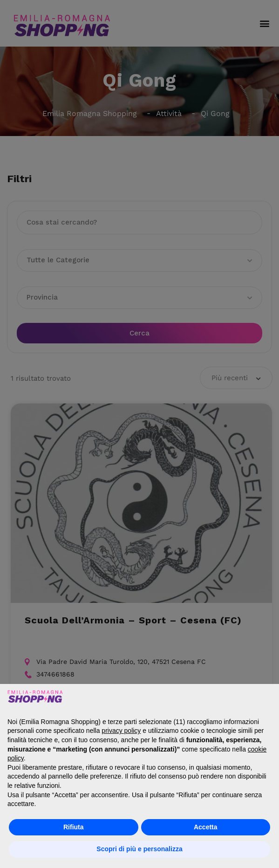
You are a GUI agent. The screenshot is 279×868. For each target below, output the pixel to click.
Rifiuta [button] (74, 827)
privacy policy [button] (121, 731)
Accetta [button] (206, 827)
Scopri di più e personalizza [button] (139, 849)
